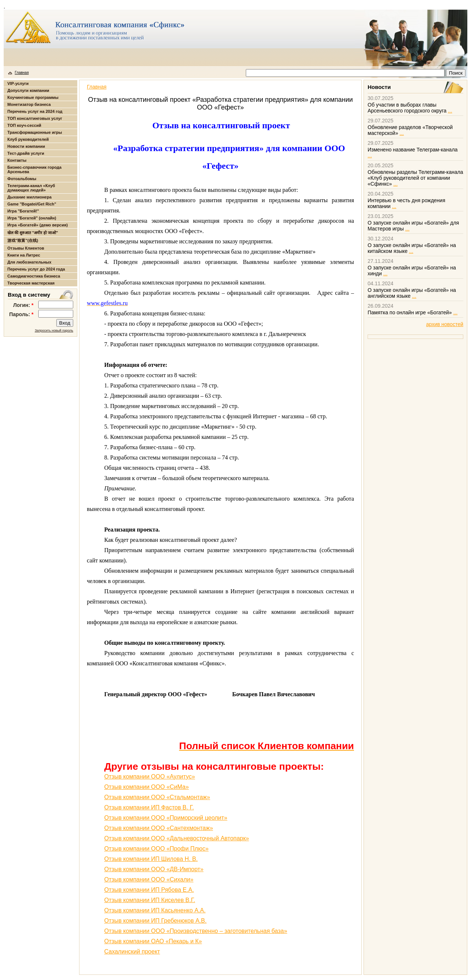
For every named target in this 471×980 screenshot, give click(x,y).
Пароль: (21, 314)
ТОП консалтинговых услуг (35, 118)
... (450, 111)
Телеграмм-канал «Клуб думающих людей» (31, 188)
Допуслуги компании (28, 90)
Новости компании (26, 146)
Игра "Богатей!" (23, 211)
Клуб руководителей (28, 139)
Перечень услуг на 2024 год (35, 111)
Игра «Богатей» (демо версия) (38, 225)
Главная (22, 73)
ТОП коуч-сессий (24, 125)
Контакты (17, 160)
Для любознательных (29, 262)
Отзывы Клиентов (26, 248)
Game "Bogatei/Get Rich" (32, 204)
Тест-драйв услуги (26, 153)
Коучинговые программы (33, 97)
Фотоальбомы (22, 179)
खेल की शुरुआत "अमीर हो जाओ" (33, 233)
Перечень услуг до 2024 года (36, 269)
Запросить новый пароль (54, 330)
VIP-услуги (18, 83)
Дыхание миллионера (29, 197)
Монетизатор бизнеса (29, 104)
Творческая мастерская (31, 283)
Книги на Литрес (24, 255)
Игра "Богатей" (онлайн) (32, 218)
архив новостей (445, 324)
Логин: (23, 305)
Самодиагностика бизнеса (34, 276)
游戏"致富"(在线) (23, 240)
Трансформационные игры (35, 132)
